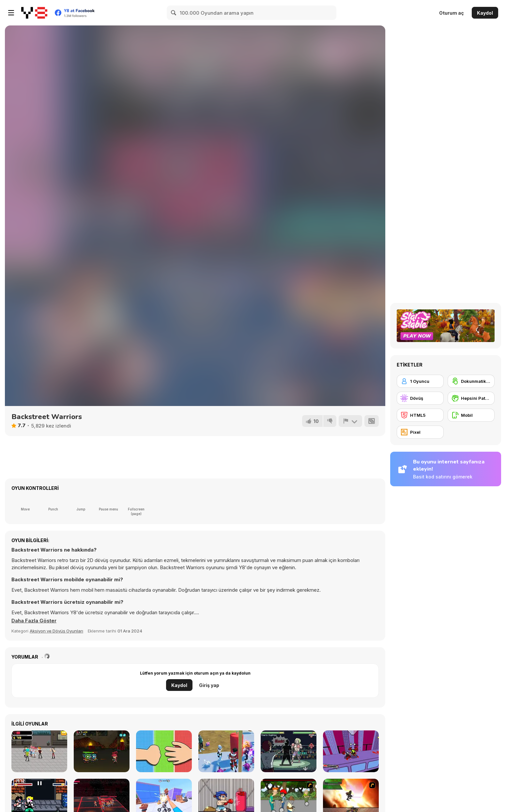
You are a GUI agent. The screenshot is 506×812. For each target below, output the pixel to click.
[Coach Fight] (289, 751)
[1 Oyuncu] (420, 381)
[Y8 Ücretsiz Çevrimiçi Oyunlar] (34, 13)
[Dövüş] (420, 398)
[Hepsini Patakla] (471, 398)
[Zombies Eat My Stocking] (102, 751)
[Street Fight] (39, 751)
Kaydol (485, 13)
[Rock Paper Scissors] (164, 751)
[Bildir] (350, 421)
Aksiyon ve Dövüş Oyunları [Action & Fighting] (56, 631)
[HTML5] (420, 415)
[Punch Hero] (226, 751)
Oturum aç (452, 13)
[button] (34, 621)
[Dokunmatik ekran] (471, 381)
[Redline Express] (351, 751)
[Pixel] (420, 432)
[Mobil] (471, 415)
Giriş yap (209, 685)
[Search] (174, 13)
